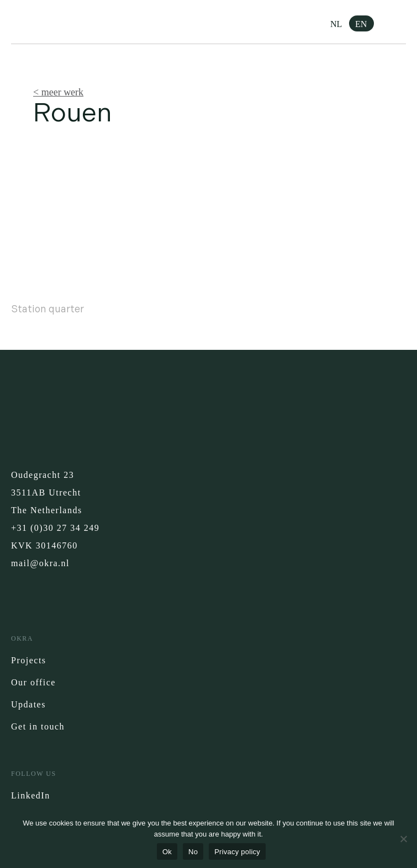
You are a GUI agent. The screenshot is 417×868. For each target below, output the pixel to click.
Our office (33, 682)
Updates (28, 704)
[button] (398, 22)
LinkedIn (31, 795)
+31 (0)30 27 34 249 (55, 528)
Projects (29, 660)
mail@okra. (36, 563)
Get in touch (38, 726)
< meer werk (58, 92)
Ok (167, 852)
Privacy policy (237, 852)
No (193, 852)
